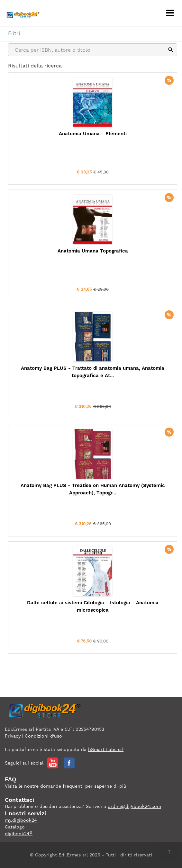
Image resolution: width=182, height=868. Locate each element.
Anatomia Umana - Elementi (93, 134)
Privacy (13, 736)
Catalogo (15, 827)
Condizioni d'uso (43, 736)
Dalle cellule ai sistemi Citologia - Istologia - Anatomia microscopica (93, 606)
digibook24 (19, 834)
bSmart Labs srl (106, 749)
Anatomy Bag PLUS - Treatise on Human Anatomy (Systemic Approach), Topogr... (93, 489)
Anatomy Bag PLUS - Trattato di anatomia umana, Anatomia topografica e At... (93, 372)
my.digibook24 (21, 820)
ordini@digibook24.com (134, 806)
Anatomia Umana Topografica (93, 251)
